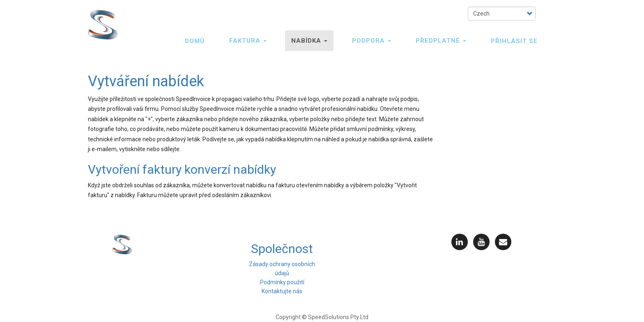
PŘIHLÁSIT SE (514, 41)
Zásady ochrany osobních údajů (282, 269)
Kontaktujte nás (282, 291)
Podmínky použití (282, 282)
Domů (195, 41)
